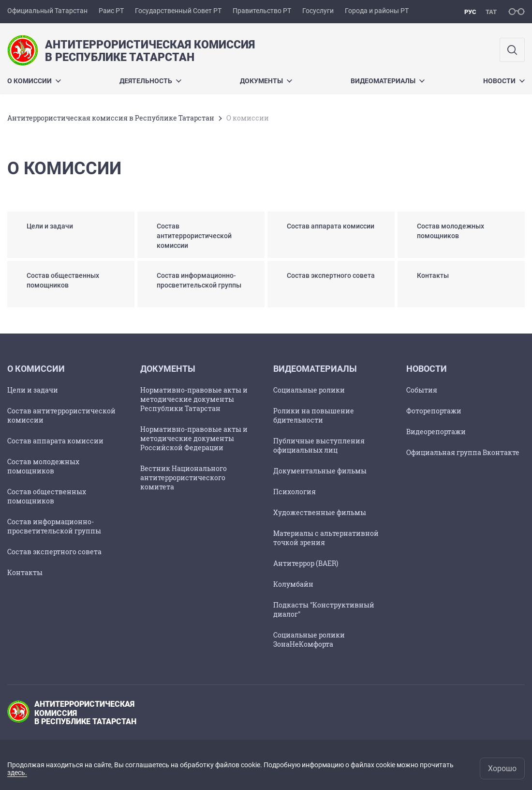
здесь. (17, 773)
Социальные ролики (309, 390)
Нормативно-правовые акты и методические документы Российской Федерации (194, 438)
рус (470, 12)
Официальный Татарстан (47, 11)
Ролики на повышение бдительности (314, 415)
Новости (504, 81)
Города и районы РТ (377, 11)
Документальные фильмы (320, 471)
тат (491, 12)
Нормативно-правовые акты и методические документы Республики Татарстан (194, 399)
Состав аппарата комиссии (55, 441)
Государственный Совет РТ (178, 11)
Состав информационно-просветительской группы (54, 526)
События (422, 390)
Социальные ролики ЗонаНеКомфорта (309, 639)
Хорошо (502, 768)
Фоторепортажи (434, 411)
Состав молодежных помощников (43, 466)
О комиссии (34, 81)
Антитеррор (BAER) (306, 563)
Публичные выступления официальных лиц (319, 445)
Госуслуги (318, 11)
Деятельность (150, 81)
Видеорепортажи (436, 432)
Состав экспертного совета (54, 552)
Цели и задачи (33, 390)
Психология (295, 492)
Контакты (25, 572)
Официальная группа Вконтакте (463, 452)
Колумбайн (293, 584)
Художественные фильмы (320, 512)
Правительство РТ (262, 11)
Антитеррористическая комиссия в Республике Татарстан (111, 118)
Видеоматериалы (388, 81)
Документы (266, 81)
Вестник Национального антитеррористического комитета (184, 478)
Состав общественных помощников (47, 496)
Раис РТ (111, 11)
